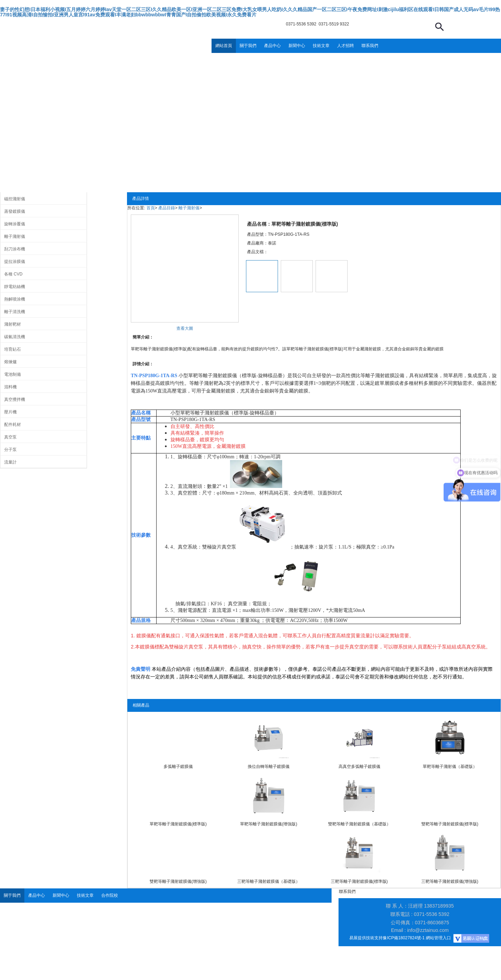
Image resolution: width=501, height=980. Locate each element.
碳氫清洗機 (15, 337)
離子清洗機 (15, 312)
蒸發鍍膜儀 (15, 211)
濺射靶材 (13, 324)
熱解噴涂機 (15, 299)
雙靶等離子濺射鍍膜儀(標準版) (450, 824)
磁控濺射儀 (15, 199)
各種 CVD (13, 274)
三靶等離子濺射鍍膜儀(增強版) (450, 881)
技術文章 (321, 46)
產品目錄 (167, 208)
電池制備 (13, 374)
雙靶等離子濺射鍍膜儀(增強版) (178, 881)
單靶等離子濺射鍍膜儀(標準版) (178, 824)
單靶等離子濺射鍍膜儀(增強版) (269, 824)
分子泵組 (442, 647)
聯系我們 (370, 46)
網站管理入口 (438, 938)
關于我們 (248, 46)
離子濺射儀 (15, 236)
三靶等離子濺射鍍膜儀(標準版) (359, 881)
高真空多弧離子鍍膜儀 (359, 767)
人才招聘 (345, 46)
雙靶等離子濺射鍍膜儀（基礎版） (359, 824)
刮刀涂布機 (15, 249)
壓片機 (10, 412)
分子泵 (10, 450)
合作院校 (110, 895)
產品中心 (272, 46)
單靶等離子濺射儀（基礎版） (450, 767)
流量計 (10, 462)
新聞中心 (297, 46)
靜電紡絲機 (15, 287)
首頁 (151, 208)
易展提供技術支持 (366, 938)
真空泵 (10, 437)
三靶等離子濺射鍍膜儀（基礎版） (269, 881)
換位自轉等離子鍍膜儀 (269, 767)
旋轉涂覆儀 (15, 224)
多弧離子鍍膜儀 (178, 767)
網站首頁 (224, 46)
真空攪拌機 (15, 399)
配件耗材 (13, 425)
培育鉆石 (13, 349)
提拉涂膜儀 (15, 262)
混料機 (10, 387)
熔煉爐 (10, 362)
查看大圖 (185, 328)
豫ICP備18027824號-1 (404, 938)
